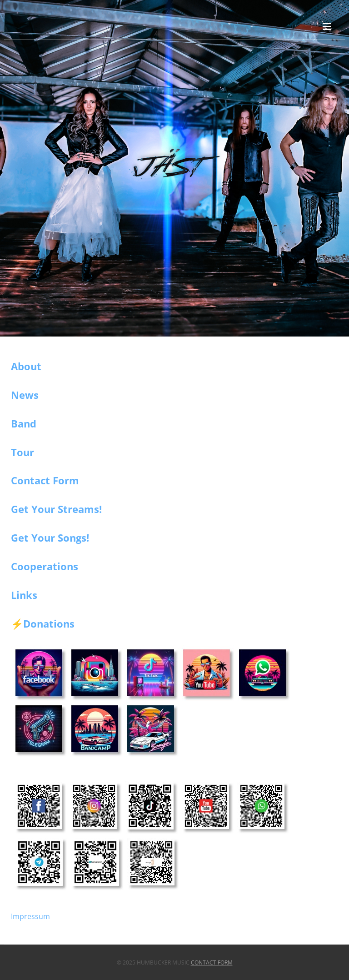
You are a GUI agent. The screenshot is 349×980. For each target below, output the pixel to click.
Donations (49, 623)
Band (24, 423)
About (26, 366)
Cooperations (45, 566)
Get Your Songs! (50, 538)
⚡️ (17, 624)
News (25, 395)
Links (24, 595)
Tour (22, 452)
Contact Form (45, 480)
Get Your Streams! (56, 509)
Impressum (30, 916)
